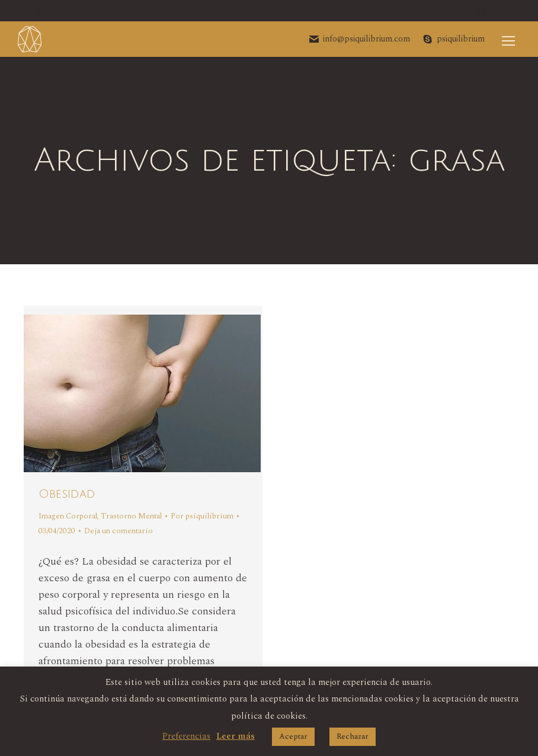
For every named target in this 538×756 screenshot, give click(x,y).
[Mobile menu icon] (508, 39)
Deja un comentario (119, 531)
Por (202, 516)
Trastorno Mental (131, 516)
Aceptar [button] (293, 736)
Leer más (236, 736)
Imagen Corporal (68, 516)
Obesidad (67, 494)
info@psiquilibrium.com (359, 39)
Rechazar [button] (353, 736)
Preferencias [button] (186, 736)
